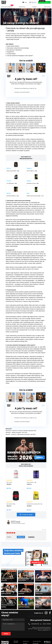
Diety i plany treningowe (16, 608)
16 (23, 630)
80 (12, 634)
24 (34, 630)
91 (27, 634)
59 (32, 632)
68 (44, 632)
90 (26, 634)
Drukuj (31, 508)
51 (21, 632)
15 (22, 630)
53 (24, 632)
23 (32, 630)
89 (24, 634)
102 (43, 634)
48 (17, 632)
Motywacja (35, 612)
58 (31, 632)
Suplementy (16, 617)
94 (31, 634)
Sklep (15, 611)
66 (42, 632)
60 (33, 632)
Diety (15, 615)
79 (11, 634)
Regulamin (19, 626)
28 (39, 630)
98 (37, 634)
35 (49, 630)
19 (27, 630)
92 (28, 634)
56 (28, 632)
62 (36, 632)
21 (30, 630)
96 (34, 634)
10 (15, 630)
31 (43, 630)
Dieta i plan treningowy (7, 6)
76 (7, 634)
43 (10, 632)
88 (23, 634)
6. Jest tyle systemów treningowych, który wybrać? (19, 56)
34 (47, 630)
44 (12, 632)
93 (30, 634)
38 (4, 632)
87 (22, 634)
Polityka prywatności (38, 626)
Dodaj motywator (36, 614)
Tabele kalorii (35, 616)
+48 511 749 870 (47, 590)
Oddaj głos (21, 508)
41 (8, 632)
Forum (34, 620)
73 (3, 634)
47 (16, 632)
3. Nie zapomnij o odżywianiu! (14, 50)
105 (49, 634)
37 (2, 632)
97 (35, 634)
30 (42, 630)
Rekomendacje (36, 618)
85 (19, 634)
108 (28, 636)
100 (40, 634)
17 (24, 630)
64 (39, 632)
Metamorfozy (22, 7)
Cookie (30, 626)
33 (46, 630)
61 (35, 632)
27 (38, 630)
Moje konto (25, 612)
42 (9, 632)
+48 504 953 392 (35, 590)
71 (48, 632)
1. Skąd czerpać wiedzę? (12, 46)
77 (8, 634)
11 (16, 630)
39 (5, 632)
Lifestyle (25, 618)
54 (25, 632)
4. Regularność (10, 52)
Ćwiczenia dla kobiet (37, 608)
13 (19, 630)
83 (16, 634)
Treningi (15, 613)
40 (6, 632)
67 (43, 632)
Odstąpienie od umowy (35, 639)
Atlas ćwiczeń (47, 7)
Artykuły (35, 7)
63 (38, 632)
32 (45, 630)
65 (40, 632)
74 (4, 634)
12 (17, 630)
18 (26, 630)
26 (36, 630)
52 (23, 632)
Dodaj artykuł (12, 626)
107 (26, 636)
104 (47, 634)
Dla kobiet (25, 610)
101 (41, 634)
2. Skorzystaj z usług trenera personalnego (17, 48)
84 (18, 634)
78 (9, 634)
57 (29, 632)
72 (50, 632)
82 (15, 634)
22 (31, 630)
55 (27, 632)
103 (45, 634)
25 (35, 630)
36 (50, 630)
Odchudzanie (26, 614)
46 (14, 632)
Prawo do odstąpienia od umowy (20, 639)
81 (14, 634)
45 (13, 632)
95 (32, 634)
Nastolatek (25, 616)
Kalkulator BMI (36, 610)
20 (28, 630)
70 (47, 632)
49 (19, 632)
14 (20, 630)
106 (24, 636)
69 (46, 632)
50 (20, 632)
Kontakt (25, 626)
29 (40, 630)
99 (38, 634)
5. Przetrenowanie (11, 54)
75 (5, 634)
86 (20, 634)
